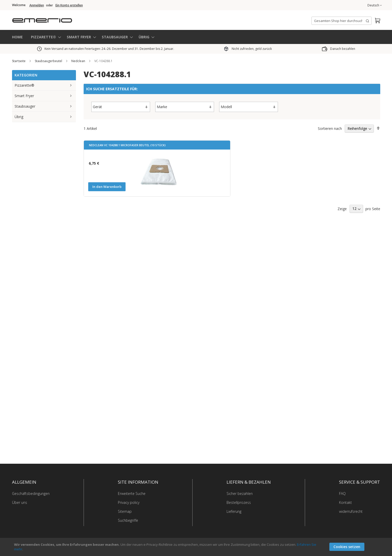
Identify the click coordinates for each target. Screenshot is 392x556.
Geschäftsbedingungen (31, 493)
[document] (197, 547)
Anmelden (37, 5)
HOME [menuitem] (17, 37)
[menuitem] (44, 37)
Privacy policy (129, 502)
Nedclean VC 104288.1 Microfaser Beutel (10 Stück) (127, 145)
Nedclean (79, 61)
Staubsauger (25, 106)
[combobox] (341, 21)
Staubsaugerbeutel (49, 61)
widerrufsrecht (351, 511)
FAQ (342, 493)
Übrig (19, 117)
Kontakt (345, 502)
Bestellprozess (239, 502)
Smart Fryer (24, 96)
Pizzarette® (24, 85)
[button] (375, 5)
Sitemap (125, 511)
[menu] (196, 37)
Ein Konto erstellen (69, 5)
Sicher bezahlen (240, 493)
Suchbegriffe (128, 520)
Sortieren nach (330, 128)
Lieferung (234, 511)
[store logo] (63, 19)
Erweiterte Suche (132, 493)
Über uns (20, 502)
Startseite (19, 61)
